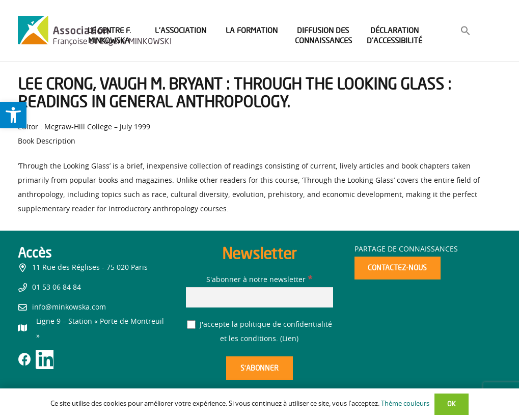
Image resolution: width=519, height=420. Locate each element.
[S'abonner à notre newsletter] (259, 297)
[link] (13, 115)
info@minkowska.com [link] (69, 307)
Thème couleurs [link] (405, 404)
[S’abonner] (259, 368)
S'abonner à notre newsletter (259, 280)
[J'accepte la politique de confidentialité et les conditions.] (191, 325)
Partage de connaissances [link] (406, 249)
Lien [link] (289, 339)
